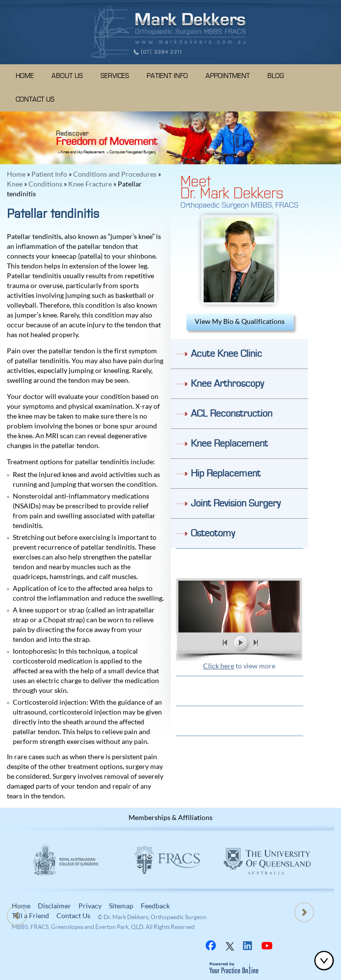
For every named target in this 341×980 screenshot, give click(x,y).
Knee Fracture (90, 184)
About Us (67, 76)
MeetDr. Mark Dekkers (232, 186)
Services (115, 76)
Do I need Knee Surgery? (239, 563)
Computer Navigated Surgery (132, 152)
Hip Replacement (226, 474)
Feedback (155, 906)
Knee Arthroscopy (227, 384)
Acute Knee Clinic (226, 354)
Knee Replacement (229, 444)
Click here (219, 666)
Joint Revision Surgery (236, 503)
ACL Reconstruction (232, 414)
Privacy (90, 906)
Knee (15, 184)
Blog (276, 76)
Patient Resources (239, 691)
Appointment (228, 76)
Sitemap (121, 906)
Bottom (326, 960)
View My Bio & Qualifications (240, 321)
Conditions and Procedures (115, 174)
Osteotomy (213, 533)
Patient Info (167, 76)
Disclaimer (54, 906)
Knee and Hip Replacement (83, 152)
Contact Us (35, 100)
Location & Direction (239, 721)
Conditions (45, 184)
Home (25, 76)
